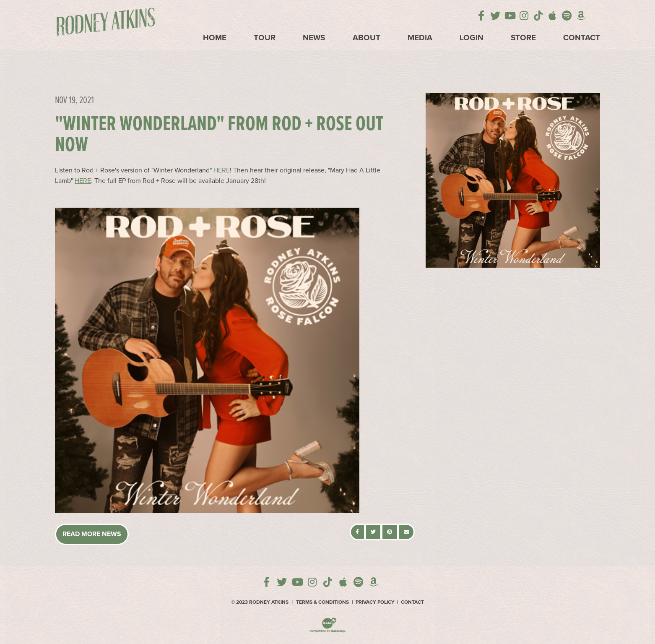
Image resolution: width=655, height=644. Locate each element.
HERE (222, 170)
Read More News (92, 534)
